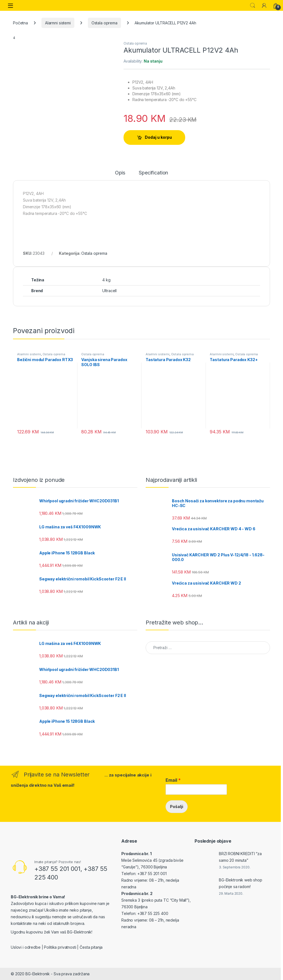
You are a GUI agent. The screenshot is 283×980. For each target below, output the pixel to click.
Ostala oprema (104, 23)
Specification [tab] (153, 173)
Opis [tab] (120, 173)
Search (253, 6)
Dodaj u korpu (158, 137)
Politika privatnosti (60, 947)
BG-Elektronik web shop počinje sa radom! (241, 883)
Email (173, 780)
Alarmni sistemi (58, 23)
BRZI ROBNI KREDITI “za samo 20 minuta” (240, 857)
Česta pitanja (91, 947)
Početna (20, 23)
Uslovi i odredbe (26, 947)
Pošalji (177, 807)
